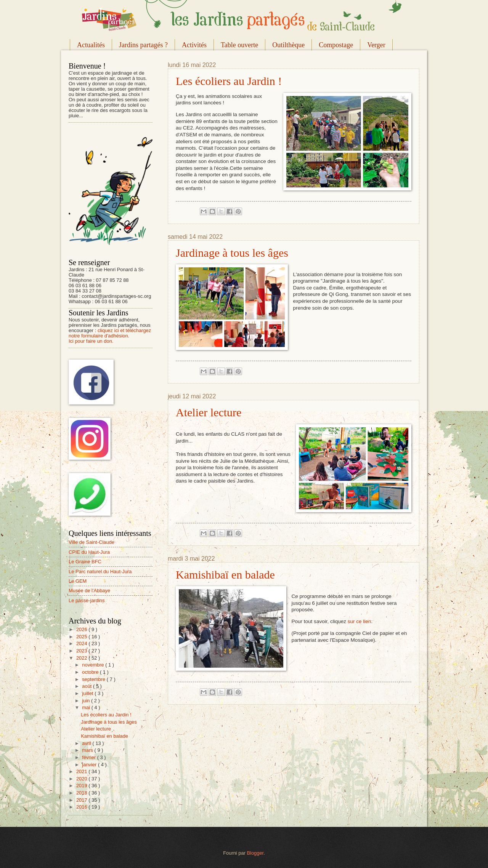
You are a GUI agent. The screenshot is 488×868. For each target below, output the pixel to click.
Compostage (336, 45)
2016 (82, 807)
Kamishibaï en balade (225, 575)
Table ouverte (239, 45)
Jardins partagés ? (143, 45)
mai (87, 707)
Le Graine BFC (85, 562)
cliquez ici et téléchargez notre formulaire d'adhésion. (110, 333)
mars (88, 750)
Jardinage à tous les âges (232, 253)
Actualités (91, 45)
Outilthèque (288, 45)
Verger (376, 45)
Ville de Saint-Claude (91, 542)
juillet (88, 693)
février (89, 757)
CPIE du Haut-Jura (89, 552)
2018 (82, 793)
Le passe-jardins (87, 600)
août (87, 686)
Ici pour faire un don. (91, 341)
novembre (94, 665)
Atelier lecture (209, 412)
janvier (90, 765)
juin (87, 701)
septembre (94, 679)
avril (87, 743)
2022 (82, 658)
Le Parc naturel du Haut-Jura (100, 571)
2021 (82, 771)
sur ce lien (360, 621)
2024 (82, 643)
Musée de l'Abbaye (89, 591)
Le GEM (78, 581)
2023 (82, 651)
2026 (82, 629)
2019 (82, 786)
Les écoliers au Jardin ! (229, 81)
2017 (82, 800)
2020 (82, 779)
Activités (194, 45)
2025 (82, 637)
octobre (91, 672)
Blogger (255, 853)
